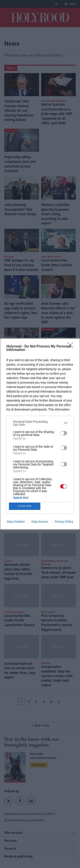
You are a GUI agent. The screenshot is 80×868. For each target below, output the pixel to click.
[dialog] (40, 434)
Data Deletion (16, 523)
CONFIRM (26, 506)
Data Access (40, 523)
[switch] (64, 432)
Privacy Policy (64, 523)
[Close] (72, 346)
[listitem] (40, 422)
